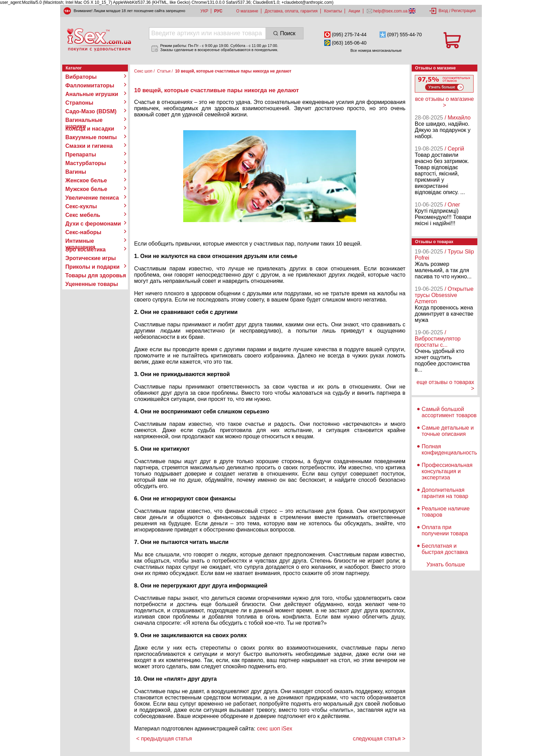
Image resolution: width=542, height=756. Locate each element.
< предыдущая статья (164, 739)
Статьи (164, 71)
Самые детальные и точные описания (448, 431)
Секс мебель (83, 215)
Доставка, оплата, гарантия (291, 11)
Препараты (81, 155)
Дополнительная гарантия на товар (445, 493)
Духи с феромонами (93, 224)
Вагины (76, 172)
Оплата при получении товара (445, 530)
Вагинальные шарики (84, 120)
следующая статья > (379, 739)
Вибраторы (81, 77)
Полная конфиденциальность (449, 449)
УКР (204, 11)
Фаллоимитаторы (90, 85)
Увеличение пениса (92, 198)
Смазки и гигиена (89, 146)
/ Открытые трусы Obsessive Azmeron (444, 295)
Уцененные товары (92, 284)
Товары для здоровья (96, 275)
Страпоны (79, 103)
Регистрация (464, 11)
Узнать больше (446, 564)
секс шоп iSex (275, 729)
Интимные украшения (80, 241)
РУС (218, 11)
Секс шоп (143, 71)
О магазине (247, 11)
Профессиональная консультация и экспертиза (447, 471)
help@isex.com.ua (391, 11)
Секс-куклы (81, 206)
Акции (354, 11)
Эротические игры (91, 258)
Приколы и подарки (92, 267)
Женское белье (86, 180)
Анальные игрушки (92, 94)
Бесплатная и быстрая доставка (445, 549)
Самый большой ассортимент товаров (449, 412)
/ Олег (452, 205)
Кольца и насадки (90, 129)
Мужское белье (86, 189)
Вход (443, 11)
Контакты (333, 11)
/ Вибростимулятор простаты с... (438, 339)
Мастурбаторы (86, 163)
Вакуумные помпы (91, 137)
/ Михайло (457, 118)
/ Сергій (454, 149)
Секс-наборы (83, 232)
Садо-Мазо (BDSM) (91, 111)
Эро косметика (86, 250)
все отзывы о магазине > (445, 102)
